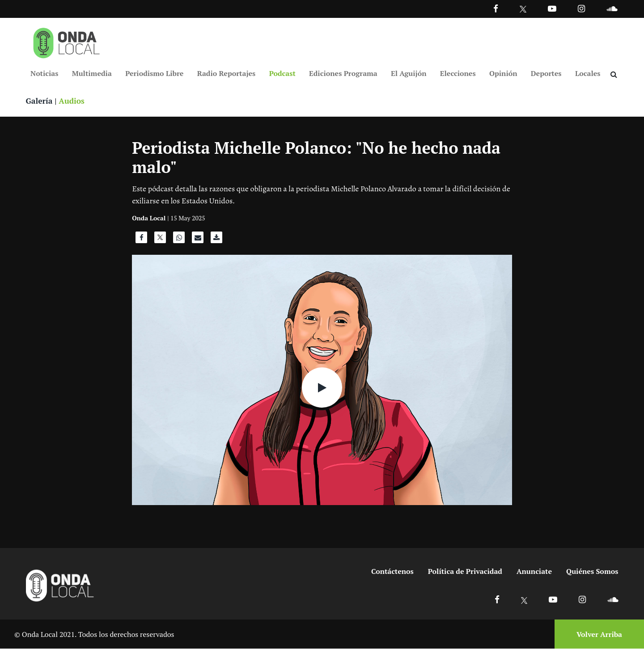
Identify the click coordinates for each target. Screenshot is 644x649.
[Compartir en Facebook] (141, 240)
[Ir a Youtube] (552, 8)
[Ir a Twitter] (523, 9)
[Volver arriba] (597, 634)
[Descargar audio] (216, 240)
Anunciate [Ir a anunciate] (534, 572)
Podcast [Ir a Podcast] (282, 73)
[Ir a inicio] (67, 41)
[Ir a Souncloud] (612, 8)
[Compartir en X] (160, 240)
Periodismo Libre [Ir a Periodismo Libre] (154, 73)
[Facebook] (496, 8)
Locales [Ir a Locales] (588, 73)
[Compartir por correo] (198, 240)
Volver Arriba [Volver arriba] (599, 634)
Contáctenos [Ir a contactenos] (392, 572)
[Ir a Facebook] (497, 600)
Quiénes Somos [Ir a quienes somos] (592, 572)
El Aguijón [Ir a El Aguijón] (409, 73)
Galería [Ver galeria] (40, 101)
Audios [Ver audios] (73, 101)
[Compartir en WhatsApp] (179, 240)
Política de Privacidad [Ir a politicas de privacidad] (465, 572)
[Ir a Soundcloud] (613, 600)
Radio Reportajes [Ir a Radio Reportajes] (227, 73)
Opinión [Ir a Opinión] (503, 73)
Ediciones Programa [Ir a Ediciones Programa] (343, 73)
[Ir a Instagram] (581, 8)
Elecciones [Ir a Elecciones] (458, 73)
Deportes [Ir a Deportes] (546, 73)
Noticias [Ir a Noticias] (44, 73)
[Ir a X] (524, 600)
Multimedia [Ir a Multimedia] (92, 73)
